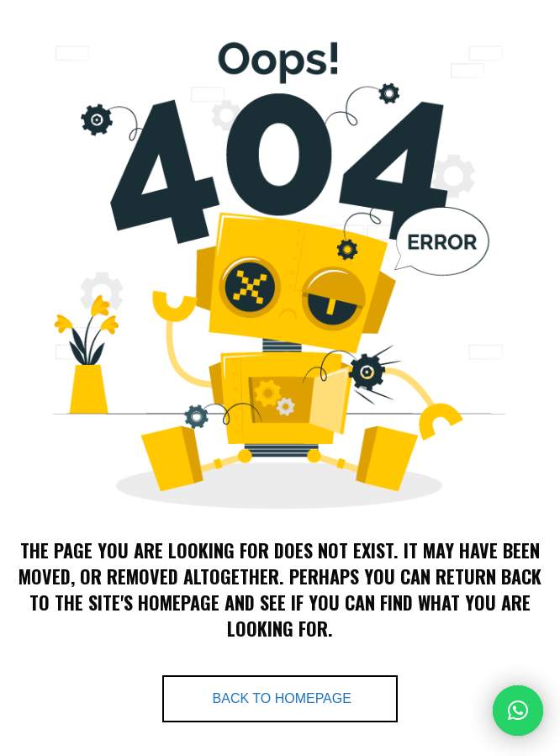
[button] (518, 711)
